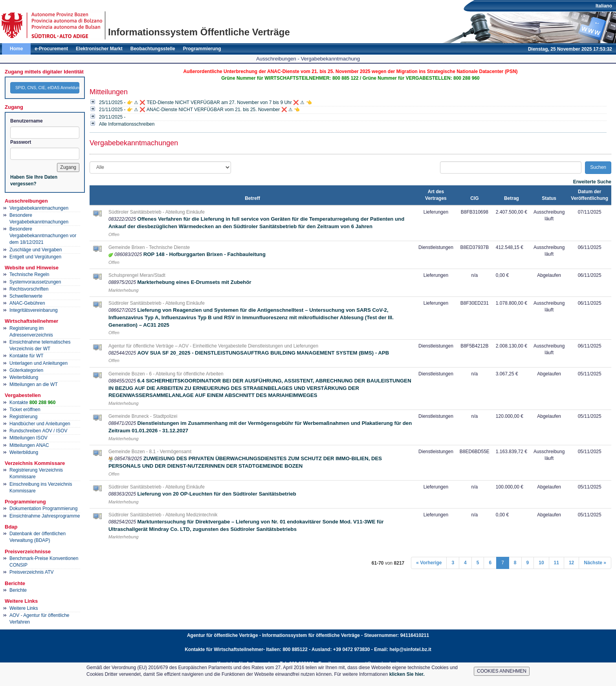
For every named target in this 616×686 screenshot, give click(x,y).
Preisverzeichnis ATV (31, 572)
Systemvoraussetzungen (35, 282)
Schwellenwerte (26, 296)
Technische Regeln (29, 274)
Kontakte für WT (27, 356)
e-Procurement (51, 49)
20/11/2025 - (112, 117)
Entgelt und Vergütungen (35, 257)
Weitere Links (24, 608)
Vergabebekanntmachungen (39, 208)
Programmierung (202, 49)
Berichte (18, 590)
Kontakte (32, 402)
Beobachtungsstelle (153, 49)
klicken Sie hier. (407, 674)
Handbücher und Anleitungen (40, 424)
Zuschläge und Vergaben (36, 250)
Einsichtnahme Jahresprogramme (45, 516)
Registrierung (23, 417)
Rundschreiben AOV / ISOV (38, 431)
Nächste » (595, 563)
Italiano (604, 6)
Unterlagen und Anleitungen (38, 363)
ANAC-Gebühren (27, 303)
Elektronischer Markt (99, 49)
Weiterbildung (24, 377)
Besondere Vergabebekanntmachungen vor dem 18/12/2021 (43, 236)
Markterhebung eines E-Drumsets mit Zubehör (194, 282)
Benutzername (27, 121)
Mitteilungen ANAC (29, 445)
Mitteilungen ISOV (28, 438)
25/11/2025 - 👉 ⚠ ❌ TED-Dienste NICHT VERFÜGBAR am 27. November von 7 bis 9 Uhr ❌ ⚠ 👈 (205, 102)
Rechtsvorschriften (29, 289)
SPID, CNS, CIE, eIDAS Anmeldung (47, 88)
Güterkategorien (26, 370)
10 (541, 563)
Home (16, 49)
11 (556, 563)
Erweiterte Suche (592, 182)
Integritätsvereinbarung (34, 310)
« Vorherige (429, 563)
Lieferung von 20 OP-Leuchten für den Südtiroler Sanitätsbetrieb (216, 494)
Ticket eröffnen (25, 410)
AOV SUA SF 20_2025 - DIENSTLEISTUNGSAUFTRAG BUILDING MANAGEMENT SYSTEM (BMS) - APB (263, 353)
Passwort (21, 142)
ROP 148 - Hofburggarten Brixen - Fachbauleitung (204, 254)
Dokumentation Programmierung (43, 509)
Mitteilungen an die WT (34, 384)
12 (571, 563)
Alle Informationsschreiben (127, 124)
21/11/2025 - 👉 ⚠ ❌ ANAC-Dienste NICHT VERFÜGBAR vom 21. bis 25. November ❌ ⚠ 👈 (199, 110)
